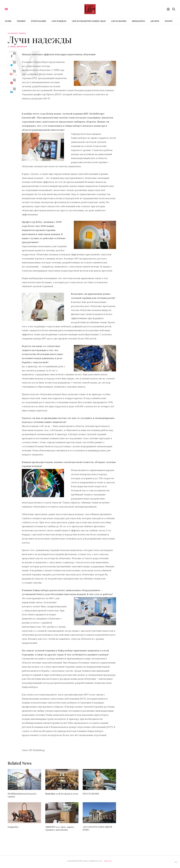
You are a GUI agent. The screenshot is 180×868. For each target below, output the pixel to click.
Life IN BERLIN (59, 21)
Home (8, 21)
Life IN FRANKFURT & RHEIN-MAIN (89, 21)
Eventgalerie (39, 21)
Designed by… (14, 827)
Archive (155, 21)
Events (169, 21)
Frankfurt (13, 33)
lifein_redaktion (18, 47)
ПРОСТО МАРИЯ (91, 794)
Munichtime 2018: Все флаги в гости (62, 794)
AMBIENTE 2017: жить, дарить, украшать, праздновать (60, 828)
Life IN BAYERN (119, 21)
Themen (21, 21)
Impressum (108, 861)
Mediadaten (138, 21)
